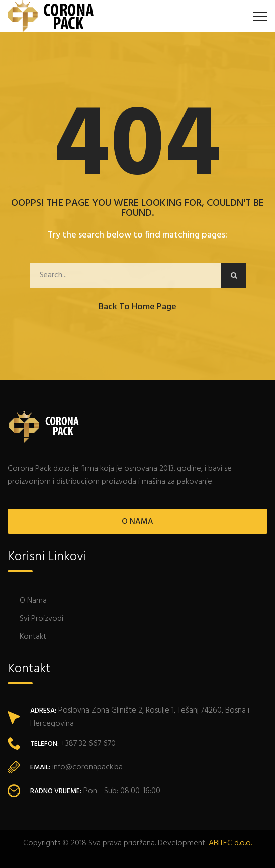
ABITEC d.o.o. (230, 843)
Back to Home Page (137, 307)
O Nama (33, 601)
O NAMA (137, 522)
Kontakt (33, 637)
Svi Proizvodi (41, 619)
